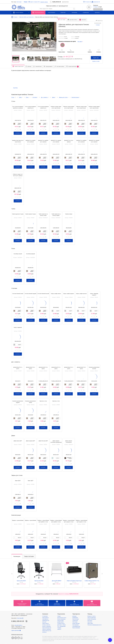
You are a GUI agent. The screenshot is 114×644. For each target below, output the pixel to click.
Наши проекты (52, 13)
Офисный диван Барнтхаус (74, 581)
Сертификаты (45, 619)
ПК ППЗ (15, 88)
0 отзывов (98, 25)
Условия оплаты (61, 623)
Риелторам (75, 622)
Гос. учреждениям (61, 626)
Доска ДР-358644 (57, 581)
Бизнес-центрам (76, 623)
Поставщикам (76, 625)
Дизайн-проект (61, 622)
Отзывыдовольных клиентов (92, 603)
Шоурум (26, 2)
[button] (55, 37)
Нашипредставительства (74, 603)
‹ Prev (12, 574)
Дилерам (74, 616)
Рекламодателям (76, 626)
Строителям (75, 621)
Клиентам (63, 13)
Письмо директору (92, 618)
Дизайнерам (75, 618)
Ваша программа (76, 628)
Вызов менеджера (61, 619)
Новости (59, 629)
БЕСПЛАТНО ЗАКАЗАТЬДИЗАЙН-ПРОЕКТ (22, 603)
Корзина (96, 5)
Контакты (97, 13)
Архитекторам (76, 619)
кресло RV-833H (21, 581)
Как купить (90, 621)
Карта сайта (90, 623)
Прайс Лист (96, 58)
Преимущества (46, 621)
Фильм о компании (46, 626)
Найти (74, 9)
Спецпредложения (39, 13)
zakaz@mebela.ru (18, 625)
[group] (34, 37)
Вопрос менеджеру (92, 619)
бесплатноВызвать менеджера (39, 603)
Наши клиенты (46, 623)
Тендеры (59, 628)
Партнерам (74, 13)
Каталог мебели (21, 13)
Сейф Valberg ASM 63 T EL (92, 581)
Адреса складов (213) (35, 2)
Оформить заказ (98, 9)
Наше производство (47, 628)
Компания (45, 614)
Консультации (60, 621)
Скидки (59, 616)
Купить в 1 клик (96, 61)
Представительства (47, 631)
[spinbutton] (18, 129)
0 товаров (95, 7)
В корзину (18, 133)
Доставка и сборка (62, 625)
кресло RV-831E (39, 581)
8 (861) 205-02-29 (56, 2)
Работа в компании (47, 629)
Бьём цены (83, 20)
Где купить (90, 622)
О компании (86, 13)
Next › (102, 574)
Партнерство (76, 614)
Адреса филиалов (15, 630)
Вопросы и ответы (92, 616)
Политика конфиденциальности (94, 625)
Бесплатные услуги (62, 618)
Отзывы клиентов (46, 625)
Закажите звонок (44, 2)
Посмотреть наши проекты (57, 603)
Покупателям (61, 614)
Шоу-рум (44, 622)
